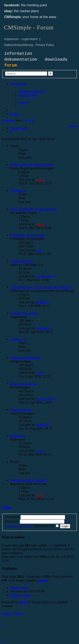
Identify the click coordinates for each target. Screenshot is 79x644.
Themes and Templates (26, 357)
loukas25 (42, 425)
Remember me (46, 526)
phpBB (23, 602)
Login (7, 507)
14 (26, 120)
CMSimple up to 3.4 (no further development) (41, 287)
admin (40, 180)
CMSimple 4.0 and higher (28, 235)
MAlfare (42, 302)
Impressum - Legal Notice (21, 39)
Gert (39, 250)
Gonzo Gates (45, 276)
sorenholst (43, 328)
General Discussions (24, 313)
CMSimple (17, 190)
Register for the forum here (28, 480)
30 (30, 120)
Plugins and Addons (24, 383)
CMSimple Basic (22, 261)
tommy (43, 580)
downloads (56, 59)
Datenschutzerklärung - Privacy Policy (29, 45)
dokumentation (21, 59)
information (18, 54)
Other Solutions (21, 410)
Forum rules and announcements (32, 164)
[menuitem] (32, 91)
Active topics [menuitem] (8, 120)
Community (18, 339)
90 (33, 120)
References (18, 436)
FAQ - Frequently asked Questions (33, 209)
